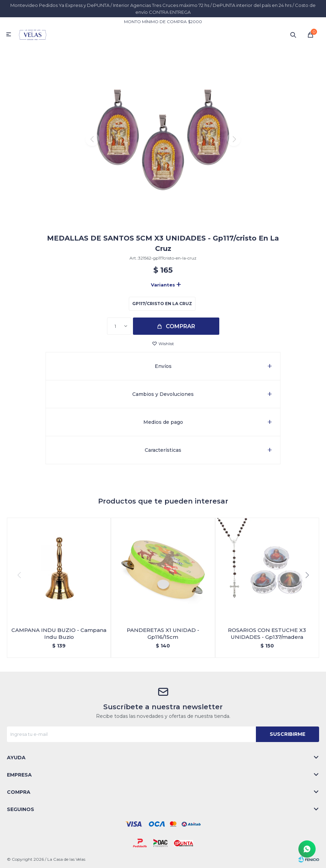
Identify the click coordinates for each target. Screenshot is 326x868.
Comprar (180, 326)
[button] (163, 217)
